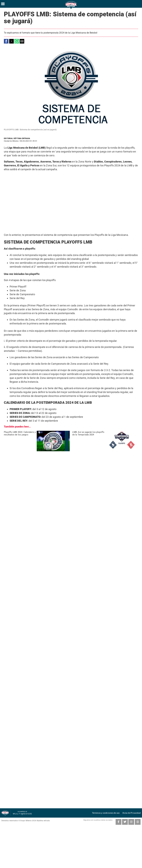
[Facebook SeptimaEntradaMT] (118, 822)
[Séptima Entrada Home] (71, 9)
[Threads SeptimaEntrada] (138, 822)
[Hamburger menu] (3, 4)
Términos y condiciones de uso (110, 813)
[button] (6, 41)
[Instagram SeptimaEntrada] (131, 822)
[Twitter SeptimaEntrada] (125, 822)
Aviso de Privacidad (133, 813)
